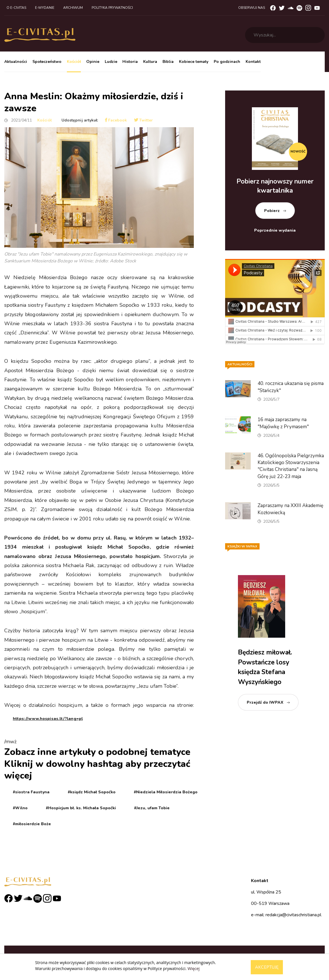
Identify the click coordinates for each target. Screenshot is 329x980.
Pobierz (272, 211)
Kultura (150, 62)
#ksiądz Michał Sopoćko (92, 792)
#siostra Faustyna (31, 792)
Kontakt (253, 62)
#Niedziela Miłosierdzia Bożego (166, 792)
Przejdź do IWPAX (265, 702)
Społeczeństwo (47, 62)
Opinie (93, 62)
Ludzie (111, 62)
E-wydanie (45, 8)
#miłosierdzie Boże (32, 824)
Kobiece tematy (194, 62)
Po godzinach (227, 62)
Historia (130, 62)
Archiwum (73, 8)
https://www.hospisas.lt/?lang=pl (48, 719)
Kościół (74, 62)
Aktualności (16, 62)
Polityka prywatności (112, 8)
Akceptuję (267, 967)
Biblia (168, 62)
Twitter (144, 120)
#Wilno (20, 808)
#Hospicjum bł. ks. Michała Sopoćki (81, 808)
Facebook (116, 120)
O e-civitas (16, 8)
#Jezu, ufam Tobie (152, 808)
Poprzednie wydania (275, 230)
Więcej (194, 968)
